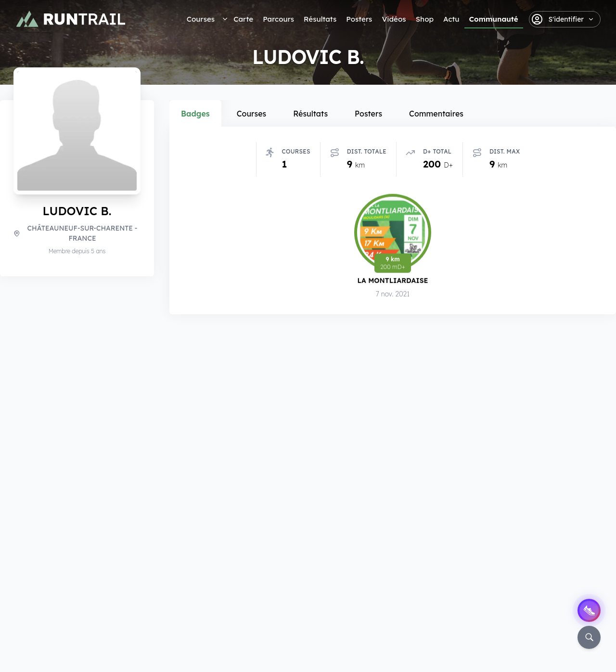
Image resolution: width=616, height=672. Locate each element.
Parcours (278, 19)
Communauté (494, 19)
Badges (195, 114)
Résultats (320, 19)
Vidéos (394, 19)
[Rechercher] (589, 637)
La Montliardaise (393, 280)
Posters (359, 19)
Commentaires (436, 114)
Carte (243, 19)
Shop (425, 19)
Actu (451, 19)
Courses (201, 19)
